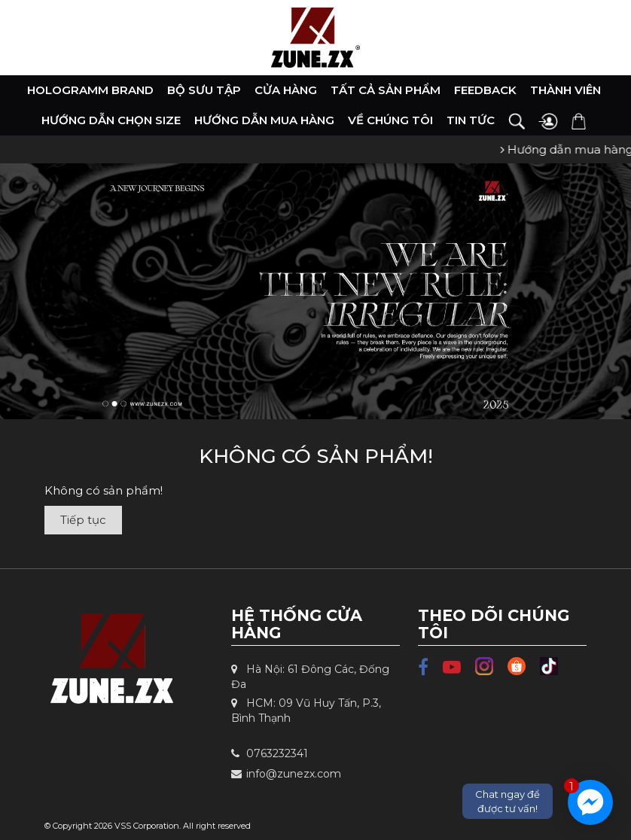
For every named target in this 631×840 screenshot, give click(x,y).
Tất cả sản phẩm (386, 90)
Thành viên (565, 90)
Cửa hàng (286, 90)
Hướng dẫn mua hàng (264, 120)
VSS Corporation (147, 826)
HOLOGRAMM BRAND (90, 90)
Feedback (485, 90)
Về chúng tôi (390, 120)
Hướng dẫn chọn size (111, 120)
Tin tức (471, 120)
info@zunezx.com (286, 774)
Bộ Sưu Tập (204, 90)
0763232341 (270, 753)
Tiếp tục (83, 520)
